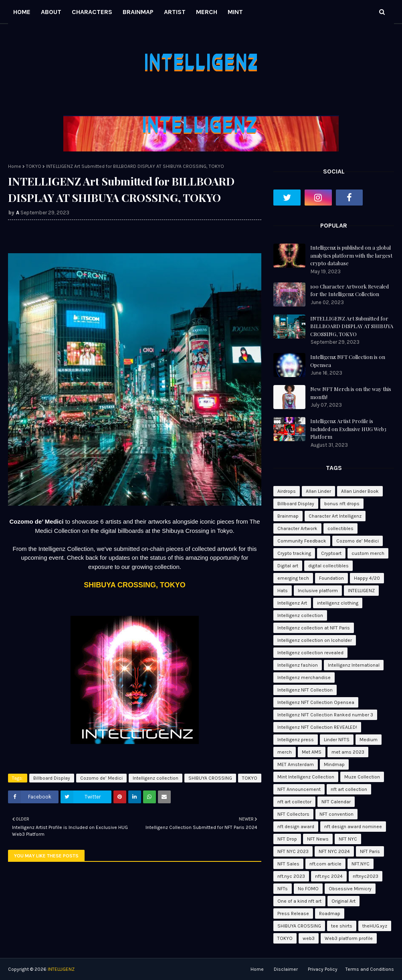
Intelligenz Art (292, 603)
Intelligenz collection (156, 778)
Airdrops (287, 491)
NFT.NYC (361, 864)
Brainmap (288, 516)
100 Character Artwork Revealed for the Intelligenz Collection (349, 290)
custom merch (368, 553)
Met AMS (312, 752)
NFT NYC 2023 (293, 851)
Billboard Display (52, 778)
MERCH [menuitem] (207, 12)
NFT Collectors (293, 814)
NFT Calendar (336, 802)
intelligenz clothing (338, 603)
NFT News (318, 839)
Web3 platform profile (349, 938)
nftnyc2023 (366, 876)
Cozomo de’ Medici (101, 778)
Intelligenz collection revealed (310, 653)
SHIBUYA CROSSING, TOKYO (134, 585)
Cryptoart (331, 553)
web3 (309, 938)
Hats (283, 591)
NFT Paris (370, 851)
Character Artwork (297, 528)
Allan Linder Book (360, 491)
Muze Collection (362, 777)
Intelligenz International (354, 665)
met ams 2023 (348, 752)
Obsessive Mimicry (350, 889)
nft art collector (294, 802)
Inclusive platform (318, 591)
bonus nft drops (342, 504)
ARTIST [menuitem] (175, 12)
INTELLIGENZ (361, 591)
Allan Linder (318, 491)
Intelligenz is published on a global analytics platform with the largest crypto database (351, 255)
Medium (369, 740)
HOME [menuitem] (22, 12)
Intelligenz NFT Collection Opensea (316, 702)
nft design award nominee (353, 827)
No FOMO (308, 889)
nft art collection (349, 789)
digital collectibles (328, 566)
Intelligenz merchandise (304, 678)
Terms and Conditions (370, 969)
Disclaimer (286, 969)
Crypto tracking (294, 553)
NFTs (283, 889)
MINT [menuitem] (235, 12)
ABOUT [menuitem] (51, 12)
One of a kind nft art (299, 901)
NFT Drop (287, 839)
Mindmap (334, 764)
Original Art (343, 901)
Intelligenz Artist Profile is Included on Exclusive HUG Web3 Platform (348, 429)
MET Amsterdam (296, 764)
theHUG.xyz (375, 926)
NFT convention (336, 814)
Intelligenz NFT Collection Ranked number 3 (325, 715)
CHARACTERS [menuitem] (92, 12)
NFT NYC (348, 839)
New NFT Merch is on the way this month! (351, 393)
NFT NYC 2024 (334, 851)
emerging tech (293, 578)
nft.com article (325, 864)
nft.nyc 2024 (329, 876)
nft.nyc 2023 (291, 876)
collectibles (340, 528)
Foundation (331, 578)
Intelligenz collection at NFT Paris (314, 628)
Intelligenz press (296, 740)
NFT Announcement (299, 789)
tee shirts (342, 926)
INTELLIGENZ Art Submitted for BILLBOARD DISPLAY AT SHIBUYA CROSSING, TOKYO (352, 326)
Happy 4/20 (367, 578)
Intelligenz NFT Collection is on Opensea (348, 361)
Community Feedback (302, 541)
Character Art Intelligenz (335, 516)
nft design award (296, 827)
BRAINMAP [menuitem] (138, 12)
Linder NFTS (337, 740)
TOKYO (34, 166)
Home (15, 166)
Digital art (288, 566)
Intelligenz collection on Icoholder (315, 640)
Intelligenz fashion (298, 665)
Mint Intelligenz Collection (306, 777)
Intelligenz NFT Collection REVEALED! (317, 727)
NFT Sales (288, 864)
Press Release (293, 913)
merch (285, 752)
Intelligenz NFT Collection (305, 690)
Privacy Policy (323, 969)
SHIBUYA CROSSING (210, 778)
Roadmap (330, 913)
